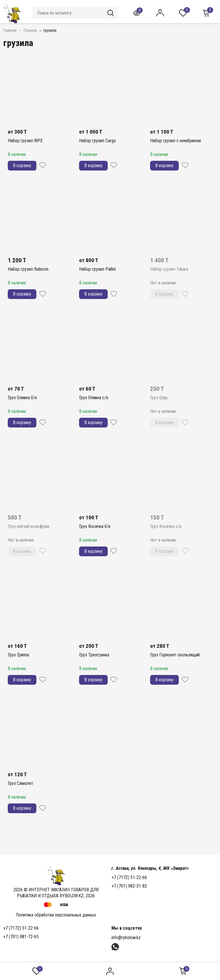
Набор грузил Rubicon (28, 269)
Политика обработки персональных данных (56, 915)
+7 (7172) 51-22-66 (129, 877)
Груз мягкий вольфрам (29, 526)
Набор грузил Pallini (97, 269)
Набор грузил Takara (169, 269)
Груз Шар (159, 398)
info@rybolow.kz (126, 938)
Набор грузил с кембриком (175, 141)
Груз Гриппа (18, 655)
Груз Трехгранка (94, 655)
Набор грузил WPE (25, 141)
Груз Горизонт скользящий (175, 655)
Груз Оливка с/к (94, 398)
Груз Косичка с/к (166, 526)
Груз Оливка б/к (22, 398)
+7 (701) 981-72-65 (21, 937)
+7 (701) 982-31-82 (129, 886)
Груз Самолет (20, 783)
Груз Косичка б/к (95, 526)
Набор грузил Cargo (98, 141)
